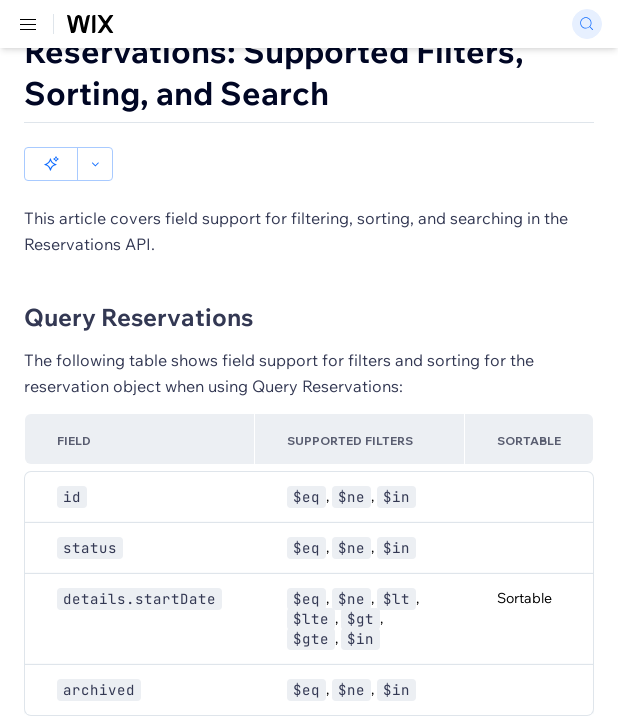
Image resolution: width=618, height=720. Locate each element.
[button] (51, 164)
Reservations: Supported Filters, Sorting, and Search (274, 72)
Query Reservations (138, 317)
